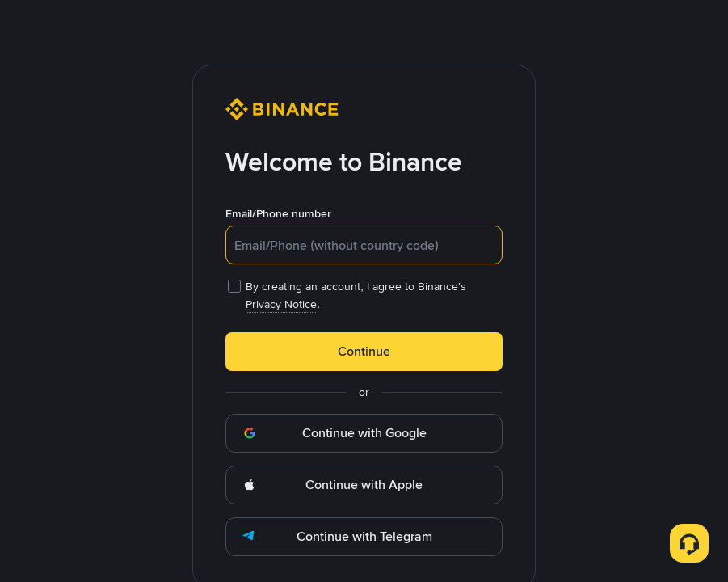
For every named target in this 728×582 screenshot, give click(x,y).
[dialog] (364, 291)
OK (364, 405)
